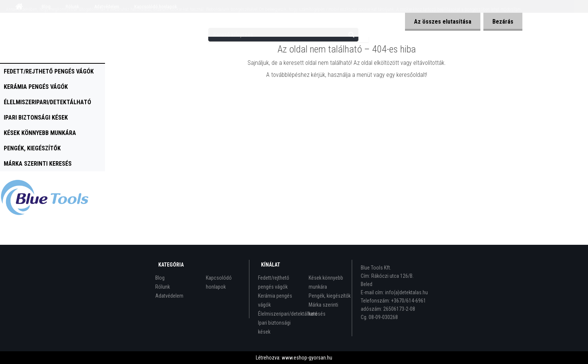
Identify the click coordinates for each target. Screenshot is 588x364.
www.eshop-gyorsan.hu (307, 358)
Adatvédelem (169, 296)
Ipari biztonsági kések (36, 118)
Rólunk (163, 287)
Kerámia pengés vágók (36, 87)
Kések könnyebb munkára (40, 133)
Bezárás (502, 22)
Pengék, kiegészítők (32, 148)
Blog (160, 278)
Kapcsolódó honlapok (219, 282)
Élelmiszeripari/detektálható (47, 102)
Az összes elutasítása (442, 22)
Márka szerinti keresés (38, 164)
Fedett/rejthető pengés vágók (49, 71)
